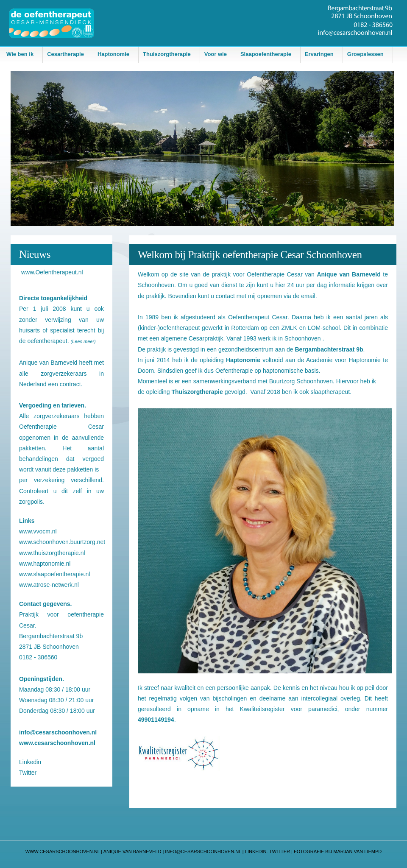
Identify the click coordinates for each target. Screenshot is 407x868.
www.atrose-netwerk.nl (49, 585)
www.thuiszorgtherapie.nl (52, 553)
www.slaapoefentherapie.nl (54, 574)
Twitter (28, 773)
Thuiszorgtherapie (167, 54)
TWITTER (280, 851)
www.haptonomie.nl (45, 564)
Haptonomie (113, 54)
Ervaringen (319, 54)
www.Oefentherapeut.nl (52, 272)
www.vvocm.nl (38, 531)
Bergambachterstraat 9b (51, 636)
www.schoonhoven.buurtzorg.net (62, 542)
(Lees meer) (83, 341)
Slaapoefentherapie (266, 54)
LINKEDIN (255, 851)
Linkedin (30, 762)
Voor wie (216, 54)
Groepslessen (365, 54)
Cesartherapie (66, 54)
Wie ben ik (20, 54)
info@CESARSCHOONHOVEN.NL (204, 851)
